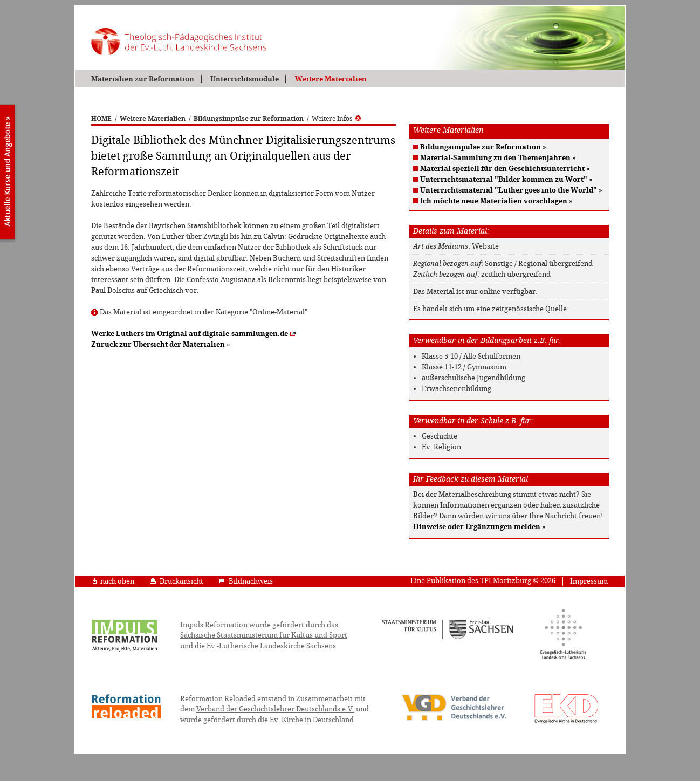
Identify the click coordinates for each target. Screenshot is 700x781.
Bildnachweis (246, 581)
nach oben (114, 581)
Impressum (589, 581)
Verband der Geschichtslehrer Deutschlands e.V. (275, 709)
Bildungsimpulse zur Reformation (249, 119)
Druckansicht (177, 581)
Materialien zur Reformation (143, 79)
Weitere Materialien (331, 79)
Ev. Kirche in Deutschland (312, 720)
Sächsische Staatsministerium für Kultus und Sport (264, 635)
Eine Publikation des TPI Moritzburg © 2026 (483, 581)
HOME (101, 119)
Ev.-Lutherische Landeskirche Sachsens (271, 646)
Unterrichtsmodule (245, 79)
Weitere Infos (336, 119)
